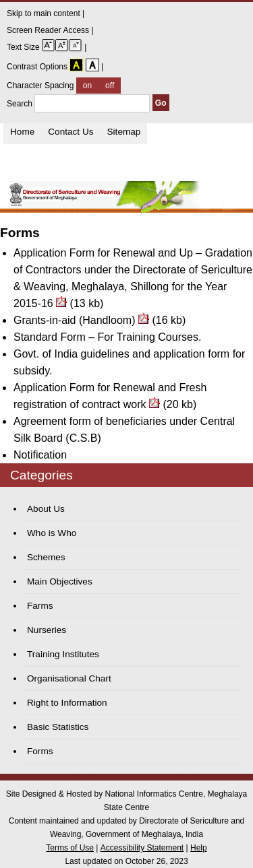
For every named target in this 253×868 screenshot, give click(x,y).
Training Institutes (63, 654)
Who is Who (52, 533)
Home (22, 132)
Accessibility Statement (142, 848)
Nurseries (47, 630)
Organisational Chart (69, 678)
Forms (40, 751)
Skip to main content (45, 13)
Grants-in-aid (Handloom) (75, 320)
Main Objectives (60, 581)
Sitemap (124, 132)
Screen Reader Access (49, 30)
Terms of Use (70, 848)
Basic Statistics (58, 727)
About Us (46, 509)
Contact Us (71, 132)
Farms (40, 606)
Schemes (46, 557)
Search (80, 104)
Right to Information (67, 703)
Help (199, 848)
